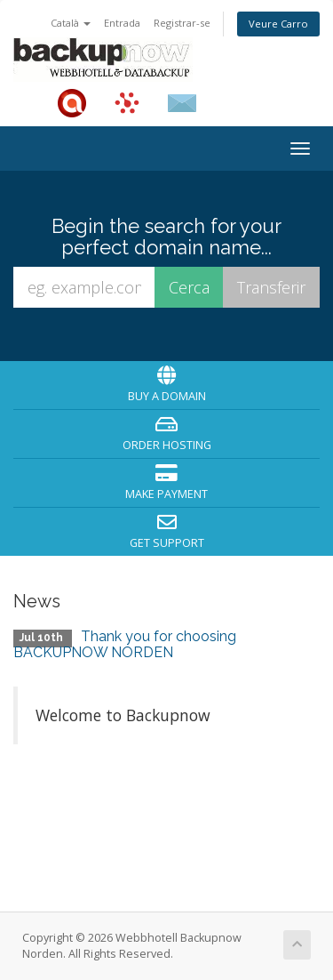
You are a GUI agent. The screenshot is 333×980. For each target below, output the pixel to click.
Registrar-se (182, 23)
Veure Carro (278, 24)
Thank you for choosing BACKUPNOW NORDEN (125, 644)
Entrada (122, 23)
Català (71, 23)
